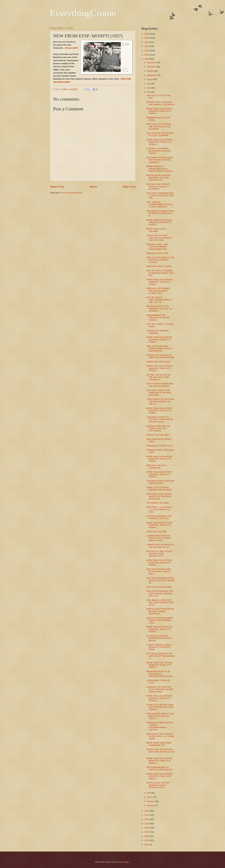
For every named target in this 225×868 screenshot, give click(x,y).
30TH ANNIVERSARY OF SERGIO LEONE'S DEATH (159, 768)
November (152, 67)
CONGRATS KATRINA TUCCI (160, 446)
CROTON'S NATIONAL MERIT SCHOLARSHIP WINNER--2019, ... (160, 620)
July (149, 84)
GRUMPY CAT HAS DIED (158, 435)
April (149, 793)
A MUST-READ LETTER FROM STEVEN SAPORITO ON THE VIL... (160, 402)
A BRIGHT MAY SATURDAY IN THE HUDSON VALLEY (160, 546)
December (152, 63)
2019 (147, 59)
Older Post (129, 187)
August (150, 79)
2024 (147, 42)
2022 (147, 46)
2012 (147, 836)
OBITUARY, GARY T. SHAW (159, 266)
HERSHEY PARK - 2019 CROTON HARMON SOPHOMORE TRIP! (157, 247)
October (151, 71)
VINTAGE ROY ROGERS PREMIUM (158, 332)
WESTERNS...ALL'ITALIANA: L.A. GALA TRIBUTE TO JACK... (159, 510)
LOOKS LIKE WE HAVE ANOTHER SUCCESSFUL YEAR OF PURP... (159, 238)
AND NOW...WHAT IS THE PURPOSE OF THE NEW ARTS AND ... (159, 393)
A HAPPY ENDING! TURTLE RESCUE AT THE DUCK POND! (159, 647)
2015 (147, 824)
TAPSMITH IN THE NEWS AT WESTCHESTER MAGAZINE (161, 356)
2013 (147, 832)
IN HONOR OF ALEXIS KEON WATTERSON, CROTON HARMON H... (160, 160)
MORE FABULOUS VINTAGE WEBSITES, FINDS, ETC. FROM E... (159, 111)
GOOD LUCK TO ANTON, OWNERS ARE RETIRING (159, 489)
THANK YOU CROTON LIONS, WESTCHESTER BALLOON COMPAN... (160, 707)
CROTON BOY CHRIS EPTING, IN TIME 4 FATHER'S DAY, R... (161, 213)
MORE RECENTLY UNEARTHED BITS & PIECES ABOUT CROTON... (160, 169)
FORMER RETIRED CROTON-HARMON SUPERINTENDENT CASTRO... (160, 726)
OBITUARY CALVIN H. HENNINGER (156, 467)
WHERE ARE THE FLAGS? (159, 362)
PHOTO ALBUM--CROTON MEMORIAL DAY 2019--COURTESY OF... (158, 178)
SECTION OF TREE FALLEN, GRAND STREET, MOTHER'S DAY (159, 554)
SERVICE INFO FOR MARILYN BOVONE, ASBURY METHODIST (160, 611)
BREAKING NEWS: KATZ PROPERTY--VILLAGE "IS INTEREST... (159, 309)
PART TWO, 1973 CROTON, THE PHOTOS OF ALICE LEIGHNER (159, 127)
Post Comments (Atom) (72, 193)
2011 (147, 840)
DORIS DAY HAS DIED (157, 532)
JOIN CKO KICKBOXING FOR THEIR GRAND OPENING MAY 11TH (160, 594)
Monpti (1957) (72, 48)
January (151, 805)
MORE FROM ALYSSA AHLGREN (156, 230)
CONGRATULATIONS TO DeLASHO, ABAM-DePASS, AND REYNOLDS (160, 419)
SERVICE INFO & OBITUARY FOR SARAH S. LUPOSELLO (161, 103)
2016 (147, 819)
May (149, 92)
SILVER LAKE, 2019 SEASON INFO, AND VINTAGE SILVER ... (161, 752)
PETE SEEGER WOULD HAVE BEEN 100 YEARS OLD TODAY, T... (160, 716)
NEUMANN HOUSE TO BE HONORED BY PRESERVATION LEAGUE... (160, 674)
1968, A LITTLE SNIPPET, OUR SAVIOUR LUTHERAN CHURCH (160, 260)
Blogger (126, 862)
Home (93, 187)
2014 (147, 828)
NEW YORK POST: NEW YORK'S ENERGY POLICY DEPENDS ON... (159, 349)
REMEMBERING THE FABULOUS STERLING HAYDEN (158, 318)
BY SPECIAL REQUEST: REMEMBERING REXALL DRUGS (159, 638)
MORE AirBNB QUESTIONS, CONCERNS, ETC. (159, 744)
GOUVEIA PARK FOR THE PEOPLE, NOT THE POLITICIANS (158, 428)
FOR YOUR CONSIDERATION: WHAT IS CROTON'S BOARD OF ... (161, 580)
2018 (147, 811)
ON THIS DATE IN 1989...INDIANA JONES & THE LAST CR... (159, 300)
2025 (147, 38)
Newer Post (57, 187)
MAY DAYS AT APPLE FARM (159, 587)
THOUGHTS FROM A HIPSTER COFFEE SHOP (160, 482)
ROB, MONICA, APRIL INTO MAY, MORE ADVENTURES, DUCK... (160, 602)
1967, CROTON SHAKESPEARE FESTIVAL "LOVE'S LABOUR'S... (160, 205)
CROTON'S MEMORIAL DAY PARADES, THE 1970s (159, 517)
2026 (147, 34)
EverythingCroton (83, 13)
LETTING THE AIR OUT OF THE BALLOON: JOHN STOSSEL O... (159, 377)
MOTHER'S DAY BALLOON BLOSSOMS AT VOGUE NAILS (159, 572)
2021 (147, 51)
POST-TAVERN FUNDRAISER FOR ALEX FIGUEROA (160, 385)
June (149, 88)
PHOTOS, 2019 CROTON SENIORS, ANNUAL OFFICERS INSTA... (158, 785)
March (150, 797)
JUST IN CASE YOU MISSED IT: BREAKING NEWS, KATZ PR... (160, 273)
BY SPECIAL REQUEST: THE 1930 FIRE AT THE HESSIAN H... (160, 656)
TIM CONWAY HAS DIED (158, 503)
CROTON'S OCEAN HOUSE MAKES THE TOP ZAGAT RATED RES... (159, 496)
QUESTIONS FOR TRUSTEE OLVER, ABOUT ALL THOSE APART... (160, 736)
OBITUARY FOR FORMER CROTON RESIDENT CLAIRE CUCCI (158, 291)
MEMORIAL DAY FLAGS (157, 253)
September (152, 75)
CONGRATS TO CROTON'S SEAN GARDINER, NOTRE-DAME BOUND (160, 689)
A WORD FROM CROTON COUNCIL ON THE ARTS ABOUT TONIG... (159, 538)
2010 (147, 845)
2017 (147, 815)
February (151, 801)
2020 (147, 55)
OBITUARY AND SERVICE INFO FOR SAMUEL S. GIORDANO (158, 187)
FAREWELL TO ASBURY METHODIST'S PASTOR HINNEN (158, 151)
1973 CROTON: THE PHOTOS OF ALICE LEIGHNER (160, 134)
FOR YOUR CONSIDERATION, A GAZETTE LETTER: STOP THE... (160, 196)
